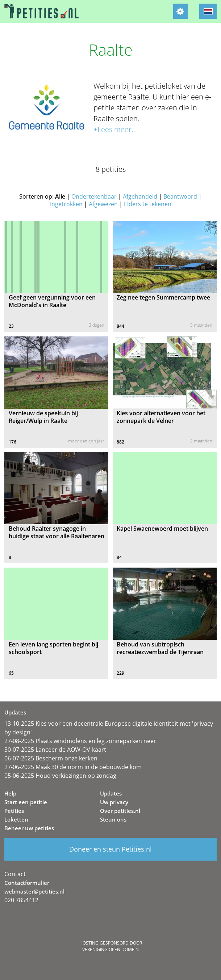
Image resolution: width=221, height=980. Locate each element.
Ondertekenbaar (94, 196)
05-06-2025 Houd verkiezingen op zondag (60, 776)
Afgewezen (103, 204)
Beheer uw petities (29, 828)
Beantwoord (180, 196)
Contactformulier (27, 883)
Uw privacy (114, 802)
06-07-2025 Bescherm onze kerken (51, 758)
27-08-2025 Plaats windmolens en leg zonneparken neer (80, 741)
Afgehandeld (140, 196)
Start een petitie (26, 802)
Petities (14, 811)
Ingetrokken (66, 204)
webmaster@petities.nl (34, 891)
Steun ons (113, 819)
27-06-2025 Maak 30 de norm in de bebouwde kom (73, 767)
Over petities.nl (120, 811)
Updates (111, 793)
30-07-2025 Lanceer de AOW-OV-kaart (55, 750)
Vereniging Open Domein (110, 949)
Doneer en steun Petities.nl (110, 849)
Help (10, 793)
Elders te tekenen (148, 204)
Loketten (16, 819)
